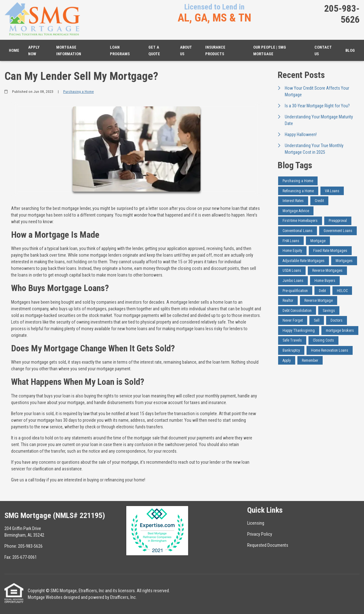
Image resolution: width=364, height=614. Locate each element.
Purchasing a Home (78, 92)
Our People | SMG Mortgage (270, 51)
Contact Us (323, 51)
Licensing (256, 523)
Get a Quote (154, 51)
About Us (186, 51)
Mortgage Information (69, 51)
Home (14, 50)
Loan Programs (120, 51)
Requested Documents (268, 545)
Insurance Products (215, 51)
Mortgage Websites (45, 597)
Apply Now (34, 51)
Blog (350, 50)
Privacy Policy (260, 534)
